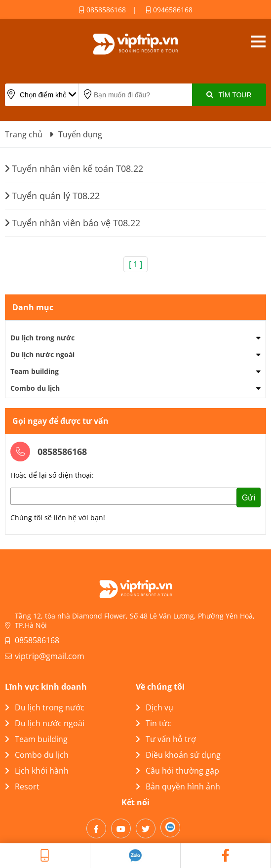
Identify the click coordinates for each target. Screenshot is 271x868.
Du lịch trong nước (42, 338)
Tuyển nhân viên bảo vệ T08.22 (73, 223)
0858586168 (102, 10)
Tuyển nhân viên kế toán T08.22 (74, 168)
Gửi (249, 498)
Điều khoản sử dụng (178, 755)
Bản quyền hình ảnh (178, 786)
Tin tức (154, 723)
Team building (35, 371)
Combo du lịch (35, 388)
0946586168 (169, 10)
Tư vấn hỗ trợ (166, 739)
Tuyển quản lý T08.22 (52, 196)
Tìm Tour (229, 95)
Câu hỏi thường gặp (177, 771)
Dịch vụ (155, 707)
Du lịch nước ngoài (42, 354)
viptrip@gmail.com (50, 656)
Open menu (258, 41)
